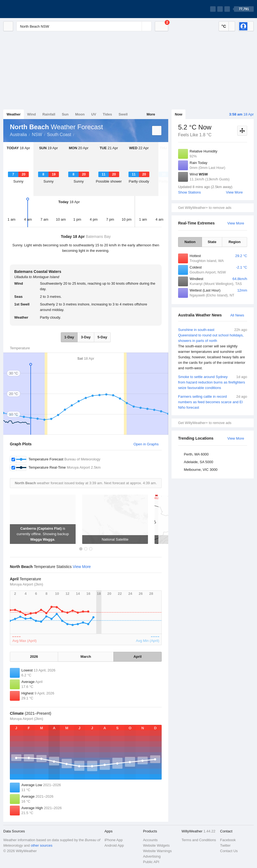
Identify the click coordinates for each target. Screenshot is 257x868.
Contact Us (229, 851)
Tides (107, 114)
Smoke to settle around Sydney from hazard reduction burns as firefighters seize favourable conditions (213, 382)
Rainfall (49, 114)
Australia (18, 135)
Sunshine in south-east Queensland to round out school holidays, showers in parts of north (213, 349)
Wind (32, 114)
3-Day (86, 337)
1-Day (69, 337)
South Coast (59, 135)
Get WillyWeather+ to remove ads (205, 208)
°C (224, 26)
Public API (151, 862)
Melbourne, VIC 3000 (201, 470)
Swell (123, 114)
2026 (34, 657)
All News (237, 315)
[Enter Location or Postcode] (84, 26)
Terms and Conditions (199, 840)
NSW (37, 135)
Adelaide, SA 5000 (199, 462)
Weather (14, 114)
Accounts (150, 840)
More (151, 114)
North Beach (77, 134)
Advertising (152, 856)
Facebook (228, 840)
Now (179, 114)
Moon (80, 114)
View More (234, 192)
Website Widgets (156, 845)
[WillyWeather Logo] (29, 9)
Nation (190, 242)
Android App (114, 845)
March (86, 657)
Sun (65, 114)
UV (94, 114)
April (138, 657)
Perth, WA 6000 (196, 454)
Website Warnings (157, 851)
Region (235, 242)
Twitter (225, 845)
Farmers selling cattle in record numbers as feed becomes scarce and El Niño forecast (213, 402)
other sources (42, 845)
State (212, 242)
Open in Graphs (146, 444)
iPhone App (114, 840)
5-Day (102, 337)
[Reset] (137, 26)
